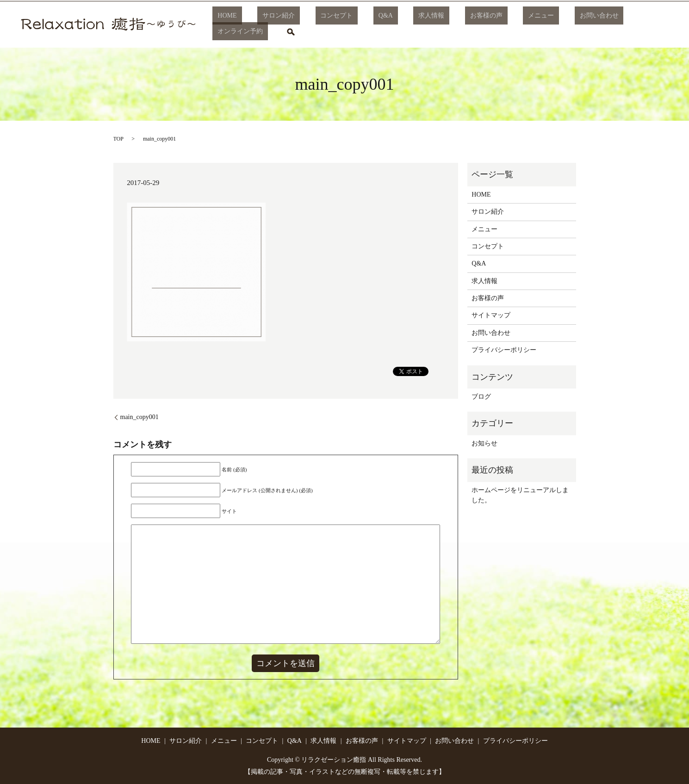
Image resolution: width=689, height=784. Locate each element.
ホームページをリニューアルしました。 (520, 495)
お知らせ (484, 443)
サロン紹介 (291, 25)
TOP (118, 139)
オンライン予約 (608, 25)
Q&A (378, 25)
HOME (250, 25)
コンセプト (339, 25)
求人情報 (414, 25)
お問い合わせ (551, 25)
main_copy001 (140, 417)
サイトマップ (491, 315)
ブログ (481, 397)
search (654, 25)
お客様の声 (458, 25)
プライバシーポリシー (504, 350)
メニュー (503, 25)
